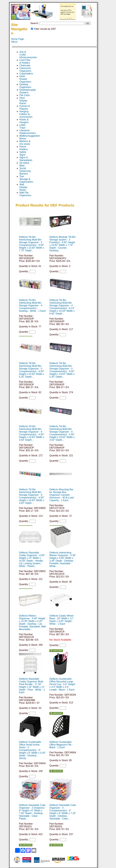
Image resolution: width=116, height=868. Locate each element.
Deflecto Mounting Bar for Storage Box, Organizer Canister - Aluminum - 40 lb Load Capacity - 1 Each (61, 495)
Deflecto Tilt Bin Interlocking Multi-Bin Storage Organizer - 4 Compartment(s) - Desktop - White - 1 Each (32, 305)
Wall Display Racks (23, 187)
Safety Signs (23, 153)
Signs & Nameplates (26, 159)
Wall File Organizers (25, 194)
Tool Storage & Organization (26, 179)
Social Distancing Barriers (25, 171)
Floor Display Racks (23, 101)
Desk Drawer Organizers (25, 79)
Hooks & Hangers (24, 121)
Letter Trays (22, 126)
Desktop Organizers (25, 86)
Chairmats (25, 65)
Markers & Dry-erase (25, 143)
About (14, 42)
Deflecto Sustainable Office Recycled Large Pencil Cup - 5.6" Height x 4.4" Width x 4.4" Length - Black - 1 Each (62, 684)
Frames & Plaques (25, 107)
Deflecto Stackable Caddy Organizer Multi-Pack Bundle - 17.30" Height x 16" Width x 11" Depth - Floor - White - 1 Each (32, 686)
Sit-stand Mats (24, 164)
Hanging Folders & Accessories (26, 114)
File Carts (24, 95)
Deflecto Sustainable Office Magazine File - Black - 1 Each (61, 745)
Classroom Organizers (25, 70)
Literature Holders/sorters (27, 132)
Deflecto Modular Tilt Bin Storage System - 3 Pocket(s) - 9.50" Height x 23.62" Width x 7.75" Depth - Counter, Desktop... (62, 244)
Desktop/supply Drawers (28, 91)
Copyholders (26, 74)
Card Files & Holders (25, 61)
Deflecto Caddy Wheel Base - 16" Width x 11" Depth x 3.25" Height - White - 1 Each (61, 620)
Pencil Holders (23, 148)
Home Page (17, 39)
